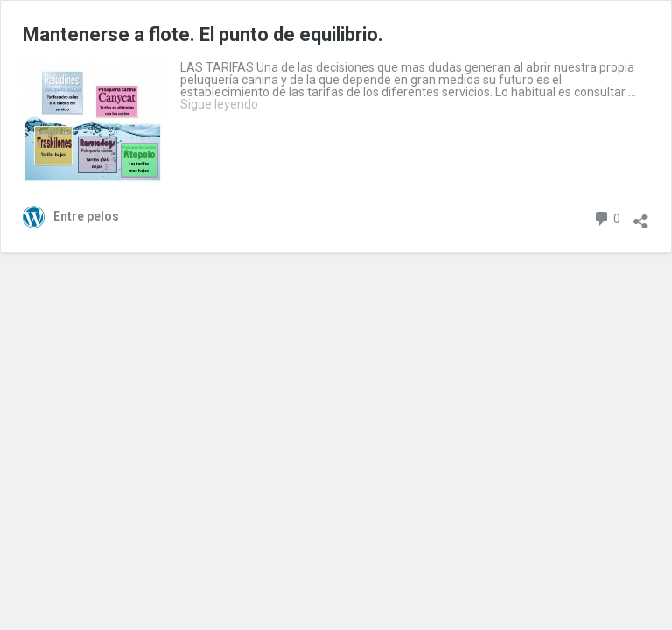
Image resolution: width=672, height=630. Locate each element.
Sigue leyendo (219, 104)
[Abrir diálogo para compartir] (640, 215)
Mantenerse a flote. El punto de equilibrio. (203, 35)
